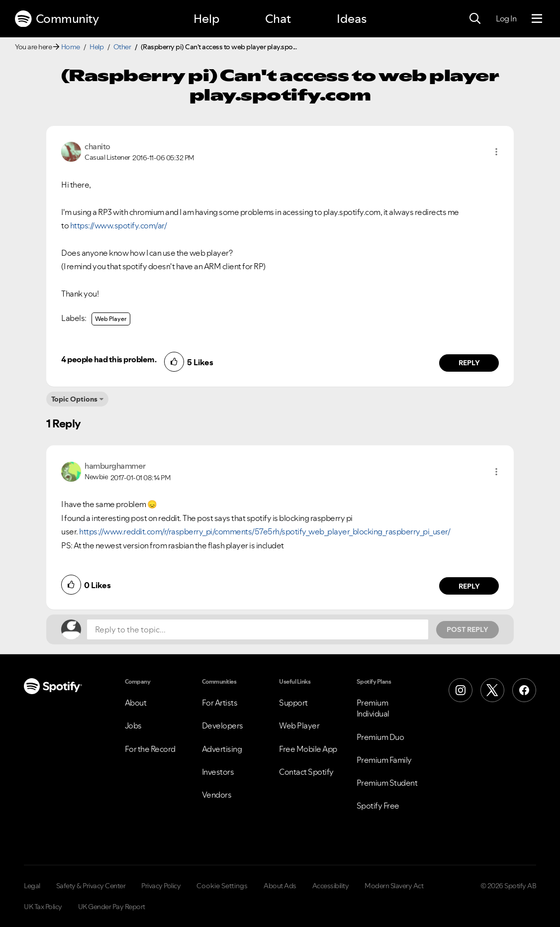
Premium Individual (373, 708)
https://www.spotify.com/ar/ (119, 225)
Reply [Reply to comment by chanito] (469, 363)
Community (57, 19)
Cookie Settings (222, 886)
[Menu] (537, 19)
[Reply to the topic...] (258, 629)
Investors (218, 772)
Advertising (222, 749)
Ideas (352, 19)
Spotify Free (378, 806)
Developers (223, 725)
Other (122, 47)
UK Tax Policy (43, 907)
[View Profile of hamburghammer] (115, 466)
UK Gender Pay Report (112, 907)
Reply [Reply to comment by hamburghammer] (469, 586)
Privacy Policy (161, 886)
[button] (496, 152)
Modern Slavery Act (394, 886)
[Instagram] (461, 690)
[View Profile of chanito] (97, 146)
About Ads (280, 886)
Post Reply (467, 629)
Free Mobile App (308, 749)
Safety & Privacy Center (91, 886)
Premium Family (384, 760)
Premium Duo (380, 737)
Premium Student (387, 783)
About (136, 703)
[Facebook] (524, 690)
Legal (32, 886)
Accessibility (331, 886)
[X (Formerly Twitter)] (492, 690)
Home (71, 47)
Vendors (217, 795)
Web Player (111, 319)
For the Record (150, 749)
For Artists (220, 703)
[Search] (475, 19)
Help (206, 19)
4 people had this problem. (109, 359)
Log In (506, 18)
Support (293, 703)
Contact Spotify (306, 772)
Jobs (133, 725)
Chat (278, 19)
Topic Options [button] (74, 399)
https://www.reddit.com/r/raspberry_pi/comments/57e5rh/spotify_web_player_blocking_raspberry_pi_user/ (265, 531)
